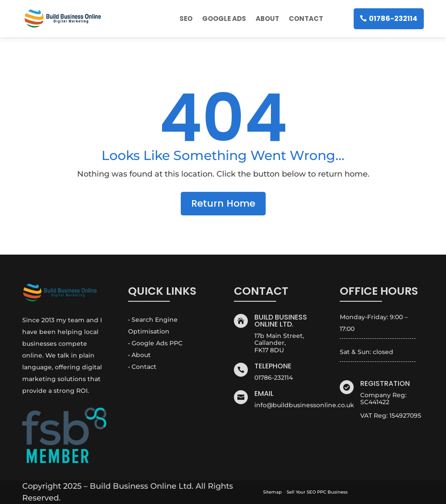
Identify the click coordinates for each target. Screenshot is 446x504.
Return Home (223, 203)
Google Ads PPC (157, 343)
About (267, 19)
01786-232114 (393, 19)
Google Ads (224, 19)
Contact (306, 19)
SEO (186, 19)
